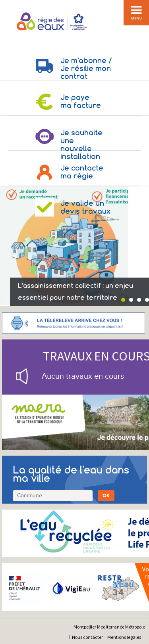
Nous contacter (87, 637)
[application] (129, 624)
